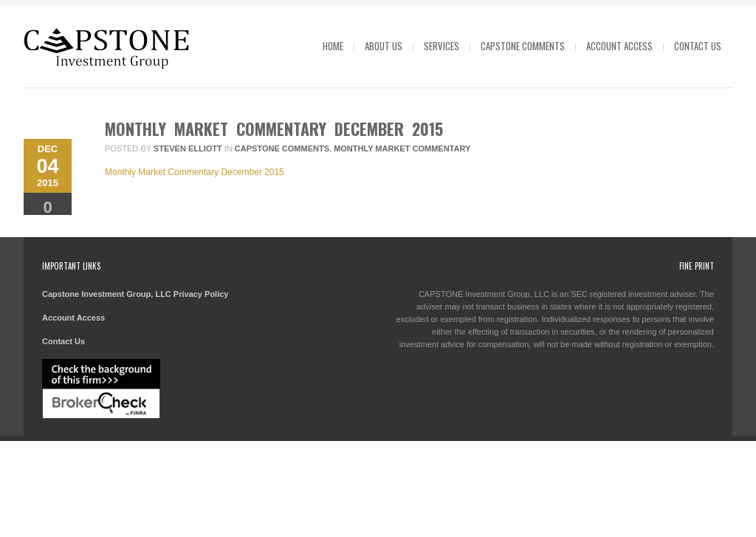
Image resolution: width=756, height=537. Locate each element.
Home (333, 46)
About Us (384, 46)
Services (441, 46)
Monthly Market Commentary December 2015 (274, 129)
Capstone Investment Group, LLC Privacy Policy (135, 294)
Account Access (619, 46)
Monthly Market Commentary (402, 148)
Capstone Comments (523, 46)
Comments (48, 212)
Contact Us (698, 46)
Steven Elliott (188, 148)
